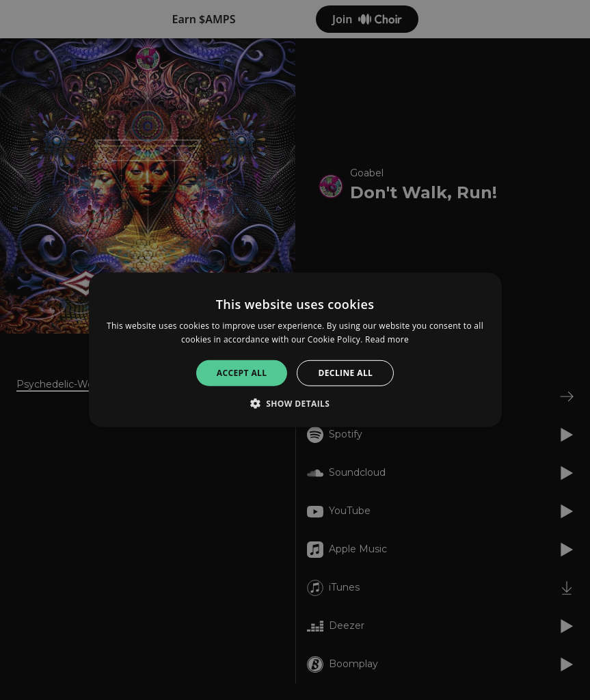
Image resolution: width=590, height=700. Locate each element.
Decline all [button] (345, 373)
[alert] (295, 350)
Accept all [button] (242, 373)
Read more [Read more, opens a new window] (387, 339)
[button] (295, 403)
